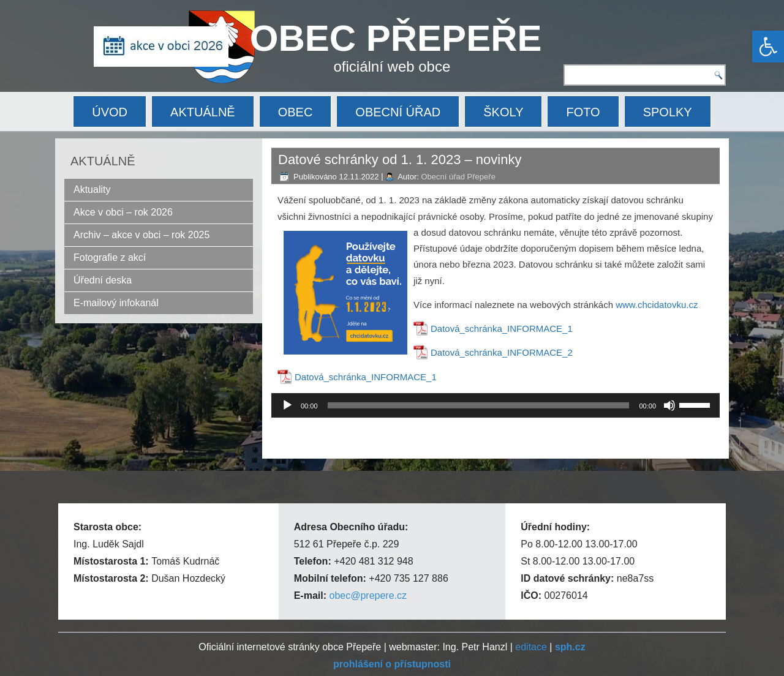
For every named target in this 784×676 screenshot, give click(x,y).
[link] (768, 47)
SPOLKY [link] (668, 112)
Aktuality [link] (92, 190)
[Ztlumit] (669, 405)
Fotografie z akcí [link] (110, 257)
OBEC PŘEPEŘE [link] (396, 38)
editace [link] (531, 647)
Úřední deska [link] (103, 280)
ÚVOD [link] (110, 112)
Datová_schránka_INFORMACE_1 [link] (502, 329)
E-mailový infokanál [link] (116, 303)
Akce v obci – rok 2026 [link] (123, 212)
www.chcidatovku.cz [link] (657, 305)
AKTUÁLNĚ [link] (203, 112)
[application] (496, 405)
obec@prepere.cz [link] (368, 595)
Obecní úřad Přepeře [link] (458, 177)
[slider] (479, 405)
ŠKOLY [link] (503, 112)
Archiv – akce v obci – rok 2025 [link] (141, 235)
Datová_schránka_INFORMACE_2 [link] (502, 352)
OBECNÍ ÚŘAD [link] (398, 112)
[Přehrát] (287, 405)
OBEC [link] (296, 112)
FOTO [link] (583, 112)
